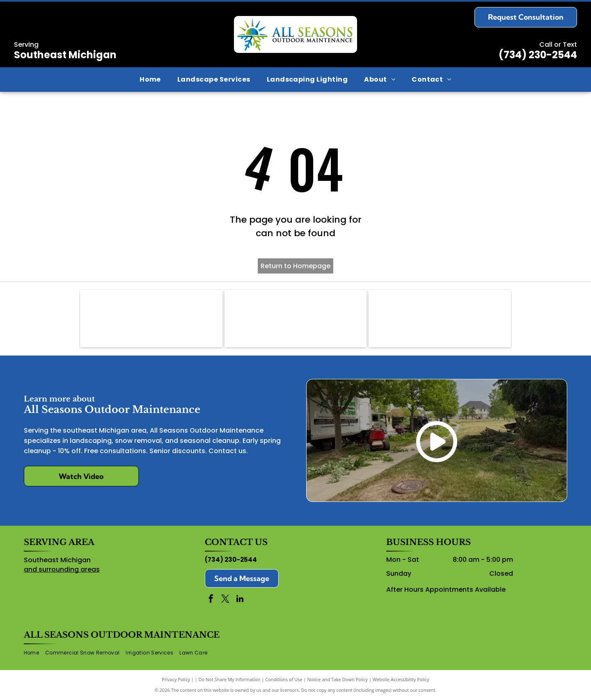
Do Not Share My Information (230, 679)
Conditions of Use (284, 679)
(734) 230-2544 (538, 55)
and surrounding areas (62, 569)
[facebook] (211, 600)
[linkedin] (240, 600)
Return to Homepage (295, 266)
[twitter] (225, 600)
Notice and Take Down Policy (338, 679)
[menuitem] (150, 80)
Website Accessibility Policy (401, 679)
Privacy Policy (176, 679)
